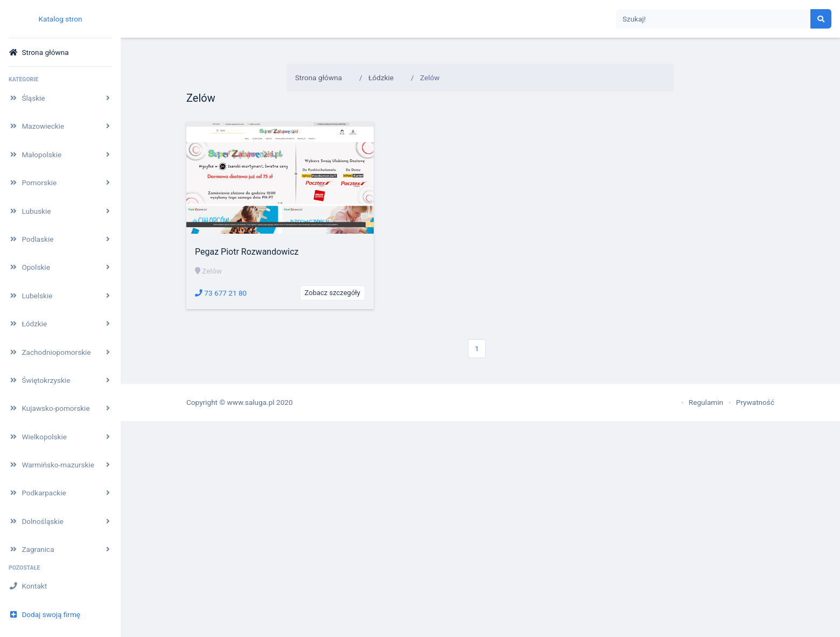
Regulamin (706, 402)
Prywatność (755, 402)
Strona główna (318, 78)
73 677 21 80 (221, 293)
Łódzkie (381, 78)
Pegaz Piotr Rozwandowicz (247, 252)
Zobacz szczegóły (332, 293)
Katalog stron (60, 19)
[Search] (713, 19)
